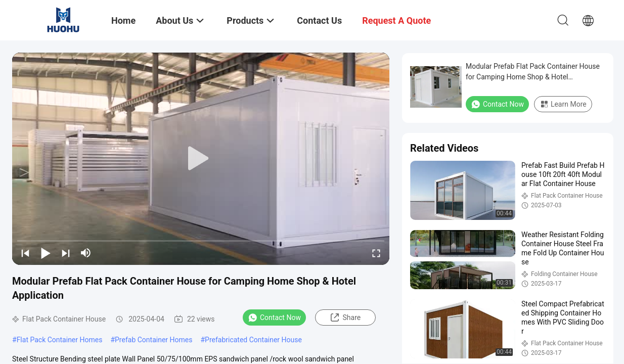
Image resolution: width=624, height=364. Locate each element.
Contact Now (274, 317)
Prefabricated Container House (253, 340)
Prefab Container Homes (153, 340)
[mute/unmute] (86, 253)
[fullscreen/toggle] (376, 253)
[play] (201, 159)
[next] (66, 253)
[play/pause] (46, 253)
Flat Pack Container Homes (60, 340)
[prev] (25, 253)
